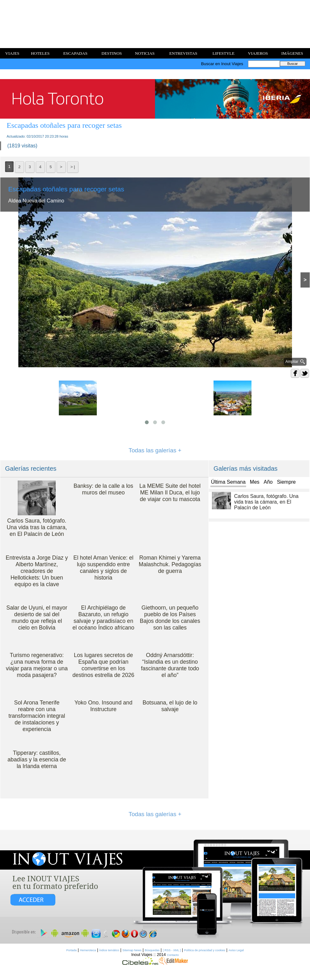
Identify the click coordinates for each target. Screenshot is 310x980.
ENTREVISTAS (183, 53)
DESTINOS (112, 53)
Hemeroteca (88, 950)
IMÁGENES (292, 53)
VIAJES (12, 53)
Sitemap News (132, 950)
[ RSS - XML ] (172, 950)
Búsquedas (152, 950)
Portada (71, 950)
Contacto (173, 955)
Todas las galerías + (155, 450)
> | (73, 167)
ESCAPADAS (75, 53)
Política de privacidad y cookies (205, 950)
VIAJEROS (258, 53)
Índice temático (109, 950)
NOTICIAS (145, 53)
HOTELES (40, 53)
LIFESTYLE (224, 53)
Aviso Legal (236, 950)
